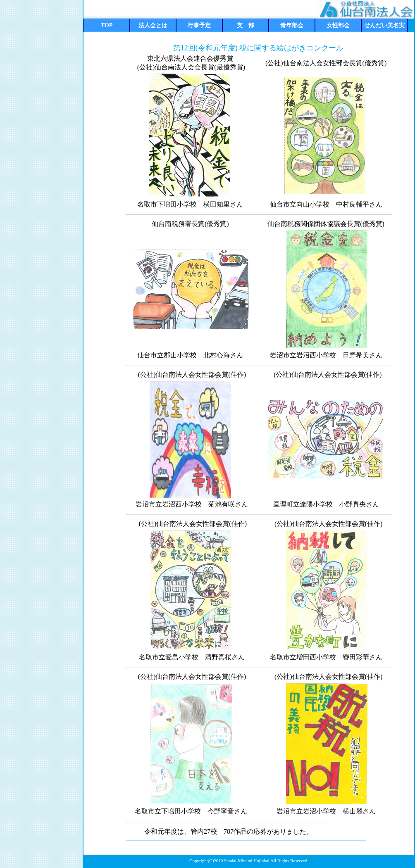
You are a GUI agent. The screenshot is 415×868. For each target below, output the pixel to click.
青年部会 (292, 25)
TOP (107, 25)
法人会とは (153, 25)
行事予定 (199, 25)
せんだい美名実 (384, 25)
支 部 (246, 25)
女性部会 (338, 25)
